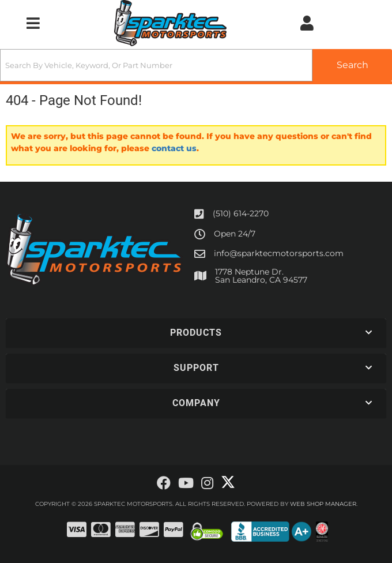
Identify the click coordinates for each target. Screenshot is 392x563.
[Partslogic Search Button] (352, 65)
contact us (174, 148)
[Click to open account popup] (307, 23)
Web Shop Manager (323, 504)
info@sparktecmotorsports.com (279, 253)
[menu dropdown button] (33, 23)
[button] (196, 65)
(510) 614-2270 (241, 213)
